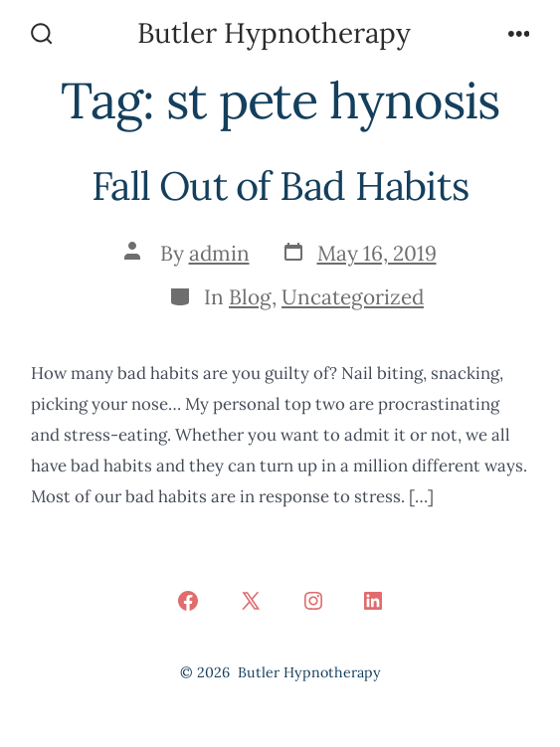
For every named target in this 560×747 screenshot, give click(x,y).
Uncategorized (353, 297)
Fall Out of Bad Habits (280, 186)
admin (219, 253)
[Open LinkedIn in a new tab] (373, 601)
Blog (250, 297)
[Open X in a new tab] (251, 601)
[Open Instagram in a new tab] (313, 601)
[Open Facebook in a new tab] (188, 601)
